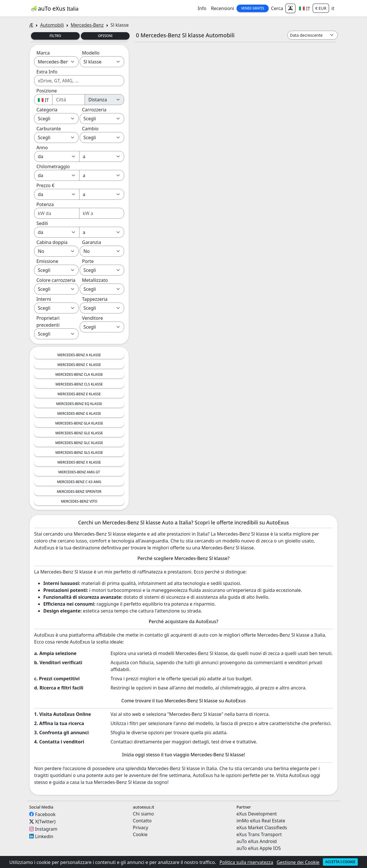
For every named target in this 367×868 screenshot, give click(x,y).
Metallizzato (95, 280)
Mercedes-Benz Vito (79, 501)
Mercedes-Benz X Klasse (79, 462)
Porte (88, 261)
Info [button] (202, 8)
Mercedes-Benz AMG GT (79, 472)
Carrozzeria (94, 110)
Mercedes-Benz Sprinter (79, 492)
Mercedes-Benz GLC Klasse (79, 443)
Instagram (46, 829)
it (333, 8)
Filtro (55, 36)
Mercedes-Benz (87, 25)
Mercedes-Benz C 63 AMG (79, 482)
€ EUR (321, 8)
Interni (44, 299)
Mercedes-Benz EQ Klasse (79, 404)
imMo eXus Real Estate (261, 821)
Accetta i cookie (340, 862)
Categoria (47, 110)
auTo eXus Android (257, 841)
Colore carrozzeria (56, 280)
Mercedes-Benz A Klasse (79, 355)
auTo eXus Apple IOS (259, 848)
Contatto (142, 821)
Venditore (92, 318)
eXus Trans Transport (259, 834)
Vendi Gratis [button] (253, 8)
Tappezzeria (95, 299)
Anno (42, 148)
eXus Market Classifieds (262, 828)
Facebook (45, 814)
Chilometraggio (53, 166)
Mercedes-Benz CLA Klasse (79, 374)
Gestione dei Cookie (298, 862)
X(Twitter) (45, 821)
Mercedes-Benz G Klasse (79, 413)
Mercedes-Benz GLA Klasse (79, 423)
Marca (43, 53)
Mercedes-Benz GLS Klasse (79, 453)
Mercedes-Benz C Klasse (79, 365)
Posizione (47, 91)
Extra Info (47, 72)
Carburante (49, 129)
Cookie (140, 834)
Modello (91, 53)
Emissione (47, 261)
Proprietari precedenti (48, 321)
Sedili (42, 223)
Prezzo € (45, 185)
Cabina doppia (52, 242)
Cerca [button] (277, 8)
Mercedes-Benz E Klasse (79, 394)
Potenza (45, 204)
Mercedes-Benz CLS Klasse (79, 384)
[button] (305, 8)
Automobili (52, 25)
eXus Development (257, 814)
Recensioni (223, 8)
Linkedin (44, 836)
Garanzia (91, 242)
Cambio (90, 129)
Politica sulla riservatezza (246, 862)
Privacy (140, 828)
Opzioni (105, 36)
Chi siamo (143, 814)
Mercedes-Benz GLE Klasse (79, 433)
